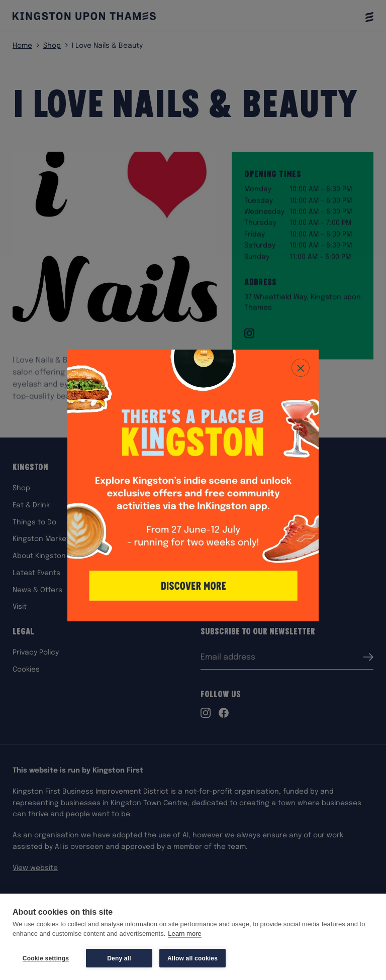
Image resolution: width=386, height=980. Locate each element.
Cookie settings (46, 958)
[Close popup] (301, 368)
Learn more (184, 934)
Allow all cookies (192, 958)
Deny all (119, 958)
